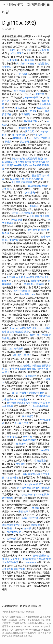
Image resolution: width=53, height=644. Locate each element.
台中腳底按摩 (39, 162)
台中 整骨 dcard (28, 294)
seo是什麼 (7, 162)
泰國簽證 (37, 366)
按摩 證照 (17, 355)
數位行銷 (34, 335)
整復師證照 (31, 376)
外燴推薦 (46, 328)
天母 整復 (45, 403)
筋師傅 (26, 474)
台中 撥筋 (7, 189)
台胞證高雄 (32, 159)
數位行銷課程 (19, 159)
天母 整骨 (15, 559)
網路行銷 (21, 64)
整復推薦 (28, 284)
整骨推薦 (12, 539)
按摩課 (8, 142)
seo (34, 488)
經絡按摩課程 (30, 440)
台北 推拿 (21, 277)
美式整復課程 (30, 121)
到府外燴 (27, 165)
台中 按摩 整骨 (24, 488)
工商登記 (12, 50)
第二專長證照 (16, 349)
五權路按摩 (27, 213)
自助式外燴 (42, 369)
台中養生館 (13, 240)
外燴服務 (45, 216)
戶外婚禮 (37, 165)
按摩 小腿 (35, 474)
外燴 (29, 562)
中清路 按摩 (17, 220)
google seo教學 (31, 97)
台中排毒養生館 (41, 406)
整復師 (45, 186)
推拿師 (24, 518)
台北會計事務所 (36, 393)
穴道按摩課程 (17, 53)
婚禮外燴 (35, 281)
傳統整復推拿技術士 (12, 525)
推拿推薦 (30, 60)
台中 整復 (12, 60)
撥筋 (18, 108)
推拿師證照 (28, 416)
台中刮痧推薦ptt (20, 393)
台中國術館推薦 (28, 559)
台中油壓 (11, 403)
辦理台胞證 (13, 562)
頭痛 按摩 (21, 444)
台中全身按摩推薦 (22, 162)
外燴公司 (24, 179)
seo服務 (30, 64)
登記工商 (42, 108)
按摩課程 (15, 179)
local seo (15, 328)
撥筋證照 (37, 176)
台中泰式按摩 (21, 423)
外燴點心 (7, 67)
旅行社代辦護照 (42, 138)
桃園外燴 (36, 328)
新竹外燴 (42, 159)
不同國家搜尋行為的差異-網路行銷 (26, 8)
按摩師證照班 (39, 556)
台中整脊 (25, 494)
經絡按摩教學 (36, 179)
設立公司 (32, 111)
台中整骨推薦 (19, 135)
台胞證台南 (26, 328)
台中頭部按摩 (43, 488)
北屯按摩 (40, 94)
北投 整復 (35, 216)
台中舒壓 (23, 74)
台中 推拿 (12, 369)
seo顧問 (42, 230)
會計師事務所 (23, 403)
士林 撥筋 (35, 508)
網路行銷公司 (19, 138)
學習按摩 (35, 525)
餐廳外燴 (22, 369)
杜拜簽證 (41, 559)
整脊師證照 (20, 91)
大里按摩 (38, 135)
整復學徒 (28, 182)
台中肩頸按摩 (23, 128)
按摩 (26, 332)
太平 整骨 (27, 355)
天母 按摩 (44, 50)
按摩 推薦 (30, 192)
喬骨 (29, 50)
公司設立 (16, 213)
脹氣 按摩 (23, 511)
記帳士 (11, 528)
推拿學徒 (35, 403)
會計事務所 (17, 182)
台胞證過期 (43, 64)
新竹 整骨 (33, 230)
